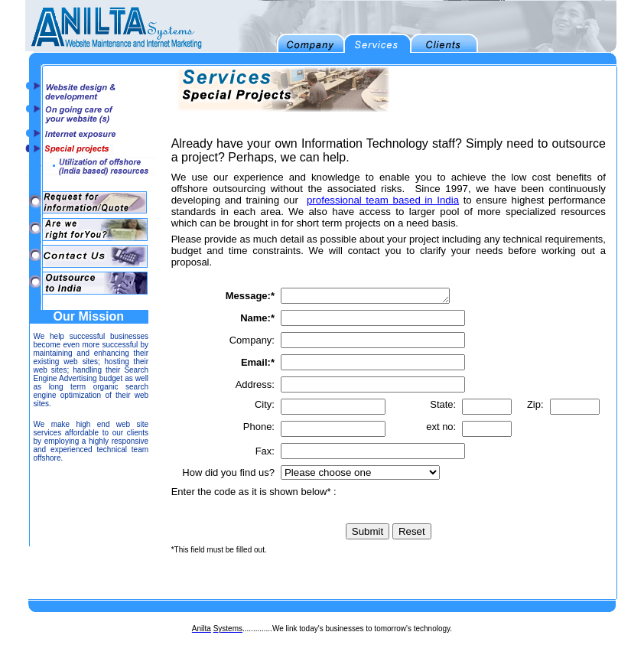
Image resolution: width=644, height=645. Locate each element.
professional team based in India (383, 200)
